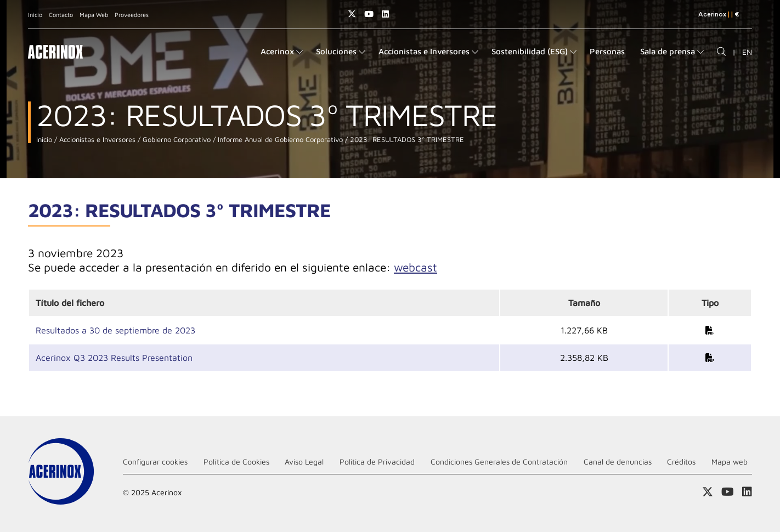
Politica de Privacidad (377, 462)
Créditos (681, 462)
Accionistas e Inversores (96, 140)
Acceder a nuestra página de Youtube (369, 14)
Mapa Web (94, 15)
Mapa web (730, 462)
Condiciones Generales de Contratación (499, 462)
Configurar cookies (155, 462)
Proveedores (132, 15)
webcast (416, 267)
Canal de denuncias (618, 462)
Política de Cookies (236, 462)
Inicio (35, 15)
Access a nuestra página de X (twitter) (352, 14)
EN (747, 52)
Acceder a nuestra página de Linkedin (385, 14)
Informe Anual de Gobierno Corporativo (279, 140)
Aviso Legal (304, 462)
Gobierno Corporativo (176, 140)
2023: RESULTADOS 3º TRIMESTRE (406, 140)
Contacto (61, 15)
